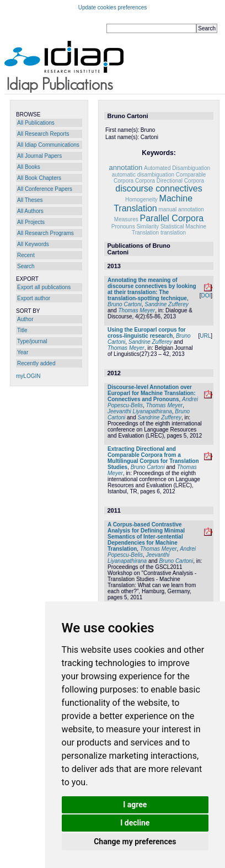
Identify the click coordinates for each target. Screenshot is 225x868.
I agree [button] (135, 805)
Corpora (145, 181)
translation (173, 233)
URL (205, 336)
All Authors (30, 211)
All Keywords (33, 244)
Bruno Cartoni (125, 304)
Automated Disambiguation (177, 168)
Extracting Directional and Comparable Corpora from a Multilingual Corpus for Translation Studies (153, 458)
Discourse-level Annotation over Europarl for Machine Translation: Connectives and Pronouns (151, 393)
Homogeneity (141, 199)
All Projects (31, 222)
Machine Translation (153, 203)
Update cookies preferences (113, 7)
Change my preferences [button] (135, 842)
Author (25, 319)
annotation (126, 167)
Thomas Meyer (136, 310)
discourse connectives (159, 188)
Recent (26, 255)
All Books (29, 167)
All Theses (30, 200)
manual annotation (181, 209)
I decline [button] (135, 823)
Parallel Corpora (172, 218)
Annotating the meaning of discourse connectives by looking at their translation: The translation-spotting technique (152, 289)
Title (22, 330)
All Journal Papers (39, 156)
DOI (206, 295)
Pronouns (123, 227)
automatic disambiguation (143, 175)
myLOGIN (28, 376)
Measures (126, 219)
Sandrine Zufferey (167, 304)
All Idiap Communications (48, 145)
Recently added (36, 363)
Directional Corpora (180, 181)
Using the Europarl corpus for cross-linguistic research (147, 333)
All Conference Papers (45, 189)
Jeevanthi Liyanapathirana (140, 411)
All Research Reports (43, 134)
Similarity (148, 227)
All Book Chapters (39, 178)
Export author (34, 298)
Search (26, 266)
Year (23, 352)
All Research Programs (45, 233)
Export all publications (44, 287)
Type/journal (32, 341)
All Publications (36, 123)
